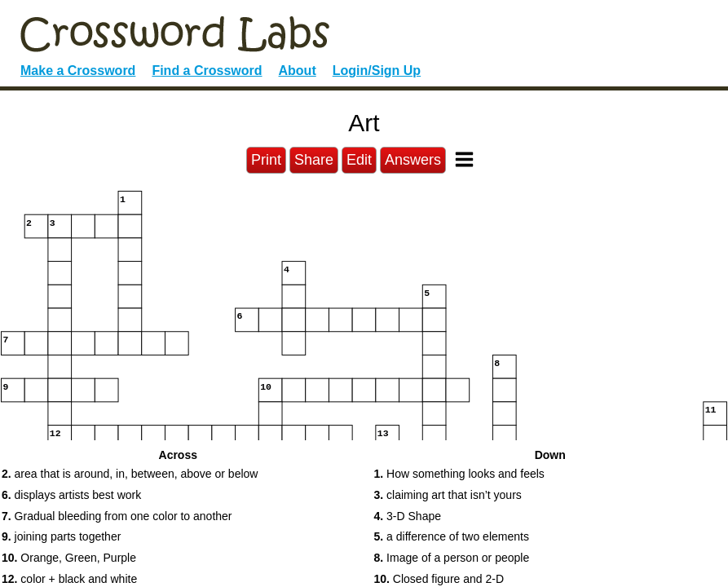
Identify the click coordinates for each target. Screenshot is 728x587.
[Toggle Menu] (464, 159)
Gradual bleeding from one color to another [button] (117, 516)
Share (314, 160)
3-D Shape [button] (408, 516)
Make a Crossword (78, 71)
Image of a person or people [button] (452, 558)
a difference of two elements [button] (452, 536)
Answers (413, 160)
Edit (359, 160)
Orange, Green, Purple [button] (69, 558)
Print (266, 160)
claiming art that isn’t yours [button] (448, 495)
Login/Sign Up (377, 71)
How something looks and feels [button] (459, 474)
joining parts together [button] (61, 536)
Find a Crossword (207, 71)
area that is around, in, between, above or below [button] (130, 474)
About (298, 71)
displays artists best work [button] (71, 495)
